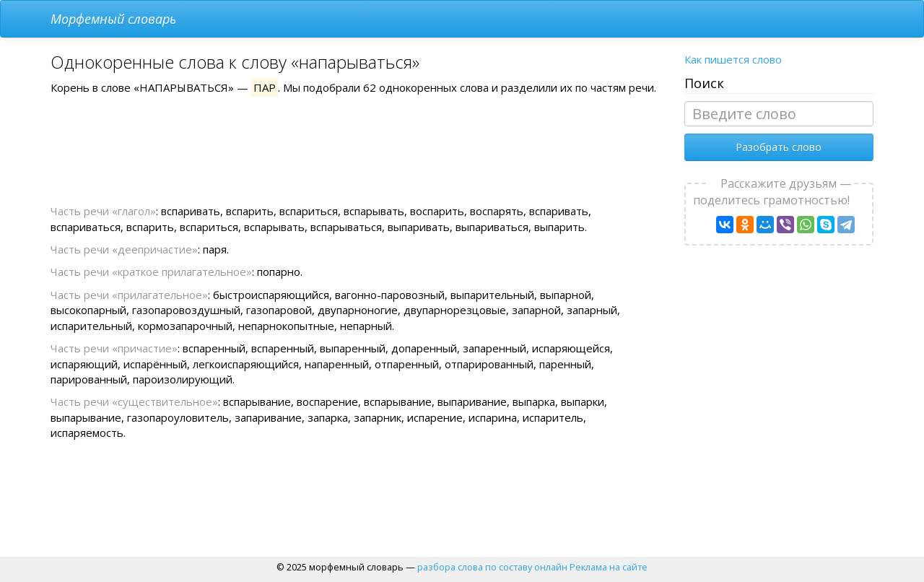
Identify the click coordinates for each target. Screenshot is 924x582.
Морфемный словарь (113, 19)
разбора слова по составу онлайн (492, 567)
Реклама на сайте (609, 567)
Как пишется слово (733, 59)
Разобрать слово (779, 147)
